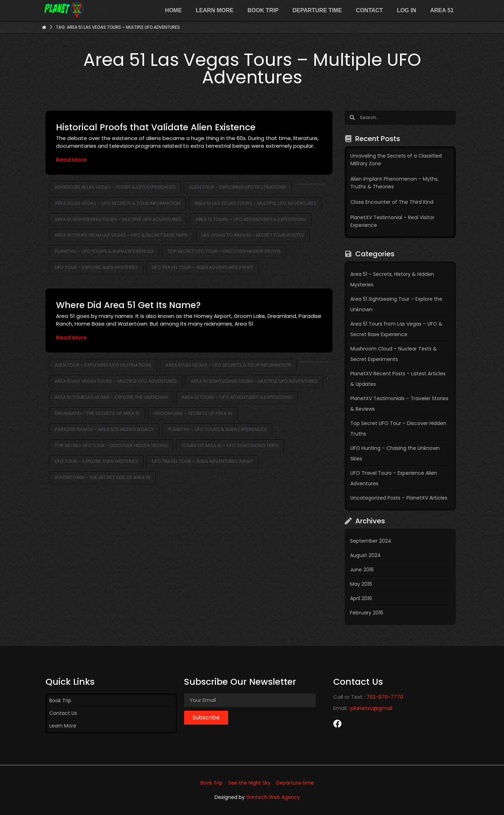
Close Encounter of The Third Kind (392, 202)
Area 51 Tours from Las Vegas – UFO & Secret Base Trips (121, 235)
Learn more (215, 10)
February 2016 (367, 613)
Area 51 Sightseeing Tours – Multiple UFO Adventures (118, 219)
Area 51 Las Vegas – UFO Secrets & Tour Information (117, 203)
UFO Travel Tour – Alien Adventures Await (202, 267)
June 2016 (362, 570)
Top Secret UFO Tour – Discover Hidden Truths (224, 251)
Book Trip (263, 10)
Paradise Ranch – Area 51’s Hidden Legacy (104, 429)
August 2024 (365, 555)
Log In (407, 10)
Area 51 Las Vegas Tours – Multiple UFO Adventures (255, 203)
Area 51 (442, 10)
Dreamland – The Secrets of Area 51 (97, 413)
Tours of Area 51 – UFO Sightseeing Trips (230, 445)
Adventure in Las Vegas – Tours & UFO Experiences (115, 187)
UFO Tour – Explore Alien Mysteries (96, 267)
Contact (369, 10)
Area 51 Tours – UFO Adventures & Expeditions (251, 219)
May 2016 (361, 584)
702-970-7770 (385, 697)
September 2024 (371, 541)
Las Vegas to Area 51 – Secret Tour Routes (253, 235)
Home (173, 10)
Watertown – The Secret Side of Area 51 (102, 477)
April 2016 (361, 598)
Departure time (317, 10)
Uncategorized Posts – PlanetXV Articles (399, 498)
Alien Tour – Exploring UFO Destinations (238, 187)
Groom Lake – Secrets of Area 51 (193, 413)
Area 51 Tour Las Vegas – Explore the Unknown (111, 397)
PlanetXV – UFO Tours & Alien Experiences (104, 251)
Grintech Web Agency (273, 797)
